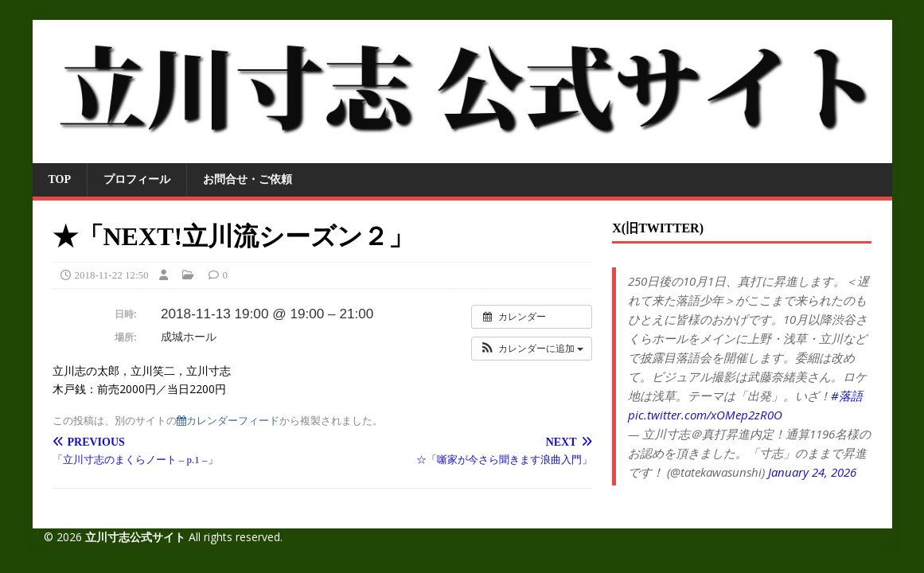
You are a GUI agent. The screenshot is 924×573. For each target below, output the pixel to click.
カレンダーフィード (228, 421)
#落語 (847, 396)
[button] (532, 349)
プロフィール (137, 179)
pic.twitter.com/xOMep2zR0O (705, 415)
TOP (60, 179)
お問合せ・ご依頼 (248, 179)
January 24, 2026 (812, 472)
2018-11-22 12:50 (112, 275)
